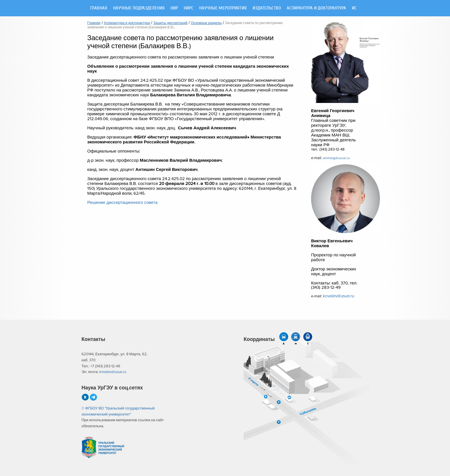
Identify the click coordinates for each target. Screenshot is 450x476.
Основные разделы (206, 23)
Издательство (267, 8)
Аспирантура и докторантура (316, 8)
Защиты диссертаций (170, 23)
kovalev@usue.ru (339, 296)
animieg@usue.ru (336, 158)
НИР (174, 8)
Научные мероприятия (223, 8)
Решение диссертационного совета (122, 203)
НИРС (189, 8)
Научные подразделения (139, 8)
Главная (99, 8)
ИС (354, 8)
